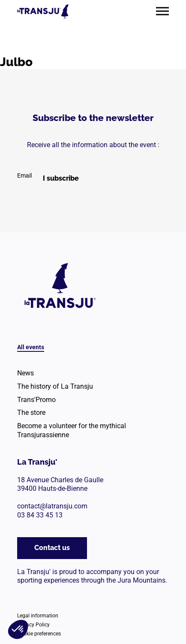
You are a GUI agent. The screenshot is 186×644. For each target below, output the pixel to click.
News (25, 373)
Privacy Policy (33, 625)
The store (31, 413)
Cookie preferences (39, 634)
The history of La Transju (55, 386)
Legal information (38, 616)
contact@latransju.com (52, 506)
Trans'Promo (36, 400)
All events (31, 347)
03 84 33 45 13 (40, 515)
